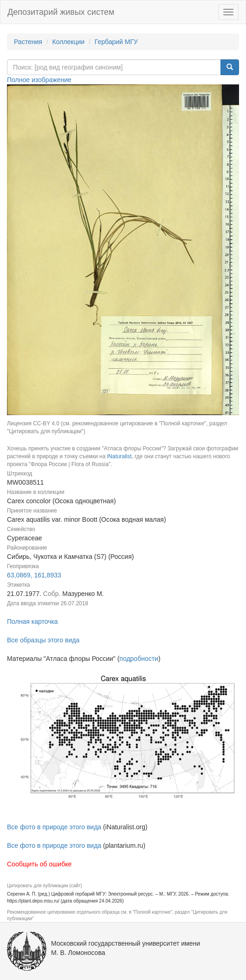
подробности (139, 659)
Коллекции (69, 42)
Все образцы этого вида (43, 640)
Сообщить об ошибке (39, 864)
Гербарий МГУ (116, 42)
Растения (28, 42)
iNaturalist (120, 456)
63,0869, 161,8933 (34, 575)
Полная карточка (32, 621)
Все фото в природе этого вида (54, 827)
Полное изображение (39, 80)
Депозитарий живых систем (61, 12)
